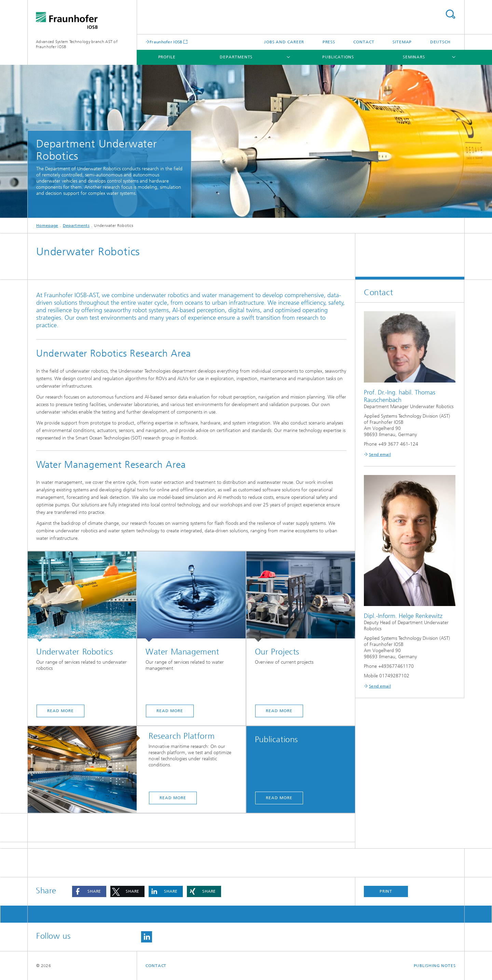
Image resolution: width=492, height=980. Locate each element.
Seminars (414, 57)
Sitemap (402, 42)
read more (60, 711)
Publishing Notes (435, 966)
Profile (167, 57)
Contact (364, 42)
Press (329, 42)
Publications (338, 57)
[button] (89, 891)
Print (386, 891)
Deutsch (440, 42)
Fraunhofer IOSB (166, 42)
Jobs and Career (284, 42)
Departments (236, 57)
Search (450, 14)
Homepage (47, 226)
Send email (380, 455)
